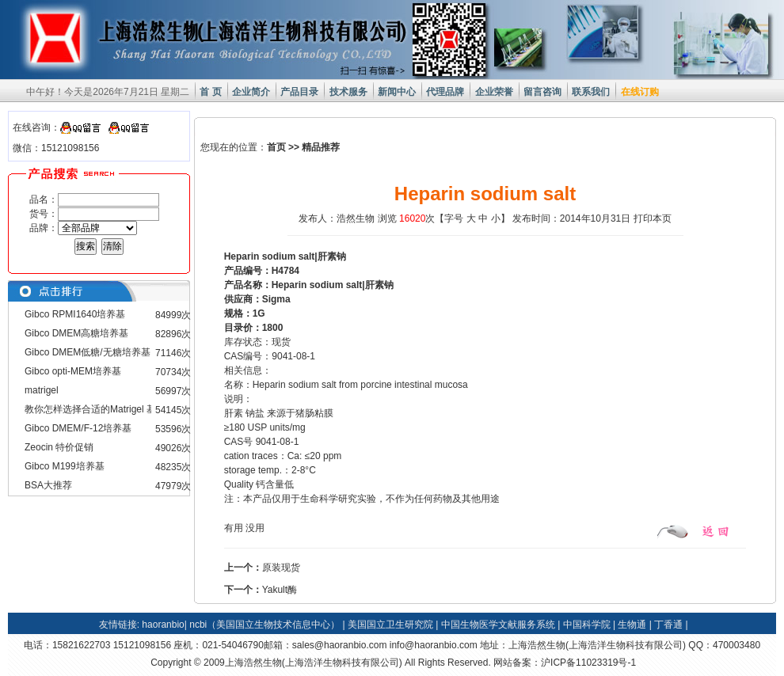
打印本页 (653, 218)
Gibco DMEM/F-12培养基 (78, 428)
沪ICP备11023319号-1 (588, 663)
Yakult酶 (280, 590)
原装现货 (281, 568)
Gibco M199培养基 (65, 466)
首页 (276, 147)
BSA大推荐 (48, 485)
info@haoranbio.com (434, 645)
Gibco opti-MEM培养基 (73, 371)
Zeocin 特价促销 (59, 447)
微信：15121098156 (56, 148)
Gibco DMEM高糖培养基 (76, 333)
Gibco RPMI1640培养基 (75, 314)
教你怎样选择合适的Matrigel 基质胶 (100, 409)
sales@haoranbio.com (340, 645)
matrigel (42, 390)
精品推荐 (321, 147)
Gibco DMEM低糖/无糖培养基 (88, 352)
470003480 (736, 645)
